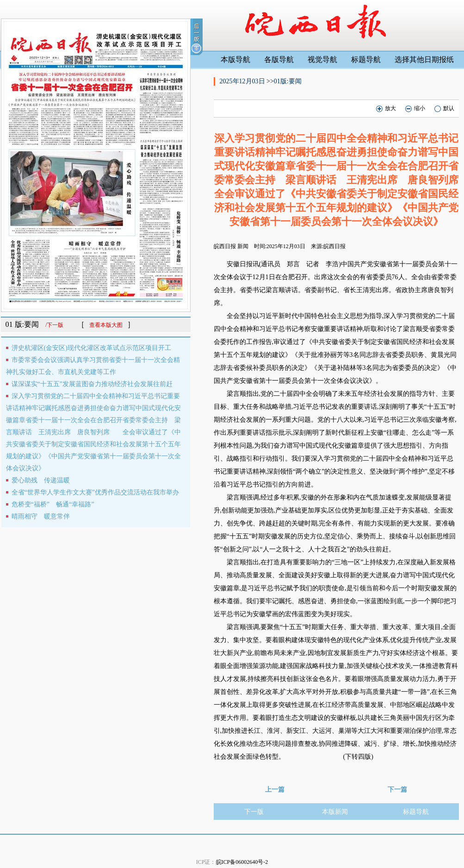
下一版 (254, 812)
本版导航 (235, 59)
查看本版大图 (106, 325)
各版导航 (279, 59)
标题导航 (366, 59)
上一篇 (275, 790)
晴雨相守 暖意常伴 (41, 516)
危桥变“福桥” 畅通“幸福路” (53, 504)
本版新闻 (335, 812)
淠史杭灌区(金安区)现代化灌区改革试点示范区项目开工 (91, 348)
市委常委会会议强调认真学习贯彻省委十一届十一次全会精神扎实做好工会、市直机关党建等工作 (93, 366)
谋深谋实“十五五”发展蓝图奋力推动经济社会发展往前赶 (92, 384)
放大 (386, 109)
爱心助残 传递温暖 (41, 480)
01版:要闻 (288, 81)
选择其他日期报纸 (424, 59)
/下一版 (54, 325)
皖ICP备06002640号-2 (242, 862)
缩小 (415, 109)
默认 (444, 109)
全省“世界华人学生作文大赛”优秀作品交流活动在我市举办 (95, 492)
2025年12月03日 (243, 81)
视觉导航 (322, 59)
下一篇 (397, 790)
